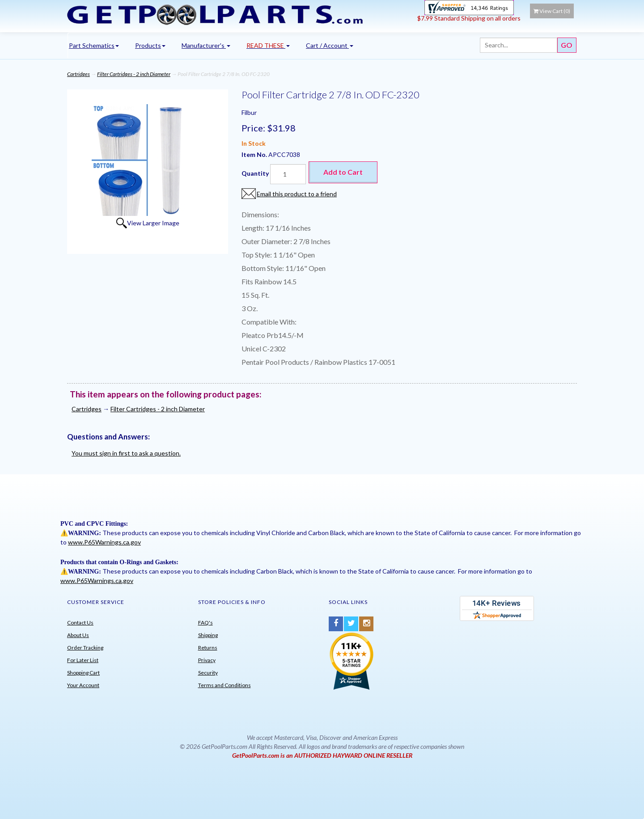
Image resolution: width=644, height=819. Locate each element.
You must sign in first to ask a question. (126, 453)
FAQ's (205, 623)
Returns (208, 648)
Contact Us (80, 623)
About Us (78, 635)
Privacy (207, 660)
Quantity (255, 173)
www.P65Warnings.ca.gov (104, 542)
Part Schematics (94, 45)
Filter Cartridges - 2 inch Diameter (134, 74)
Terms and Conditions (225, 685)
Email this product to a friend (297, 194)
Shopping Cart (83, 673)
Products (150, 45)
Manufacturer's (206, 45)
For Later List (83, 660)
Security (208, 673)
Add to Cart (343, 172)
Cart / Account (330, 45)
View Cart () (552, 11)
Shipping (208, 635)
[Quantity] (288, 174)
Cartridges (78, 74)
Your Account (83, 685)
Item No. (255, 154)
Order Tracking (85, 648)
